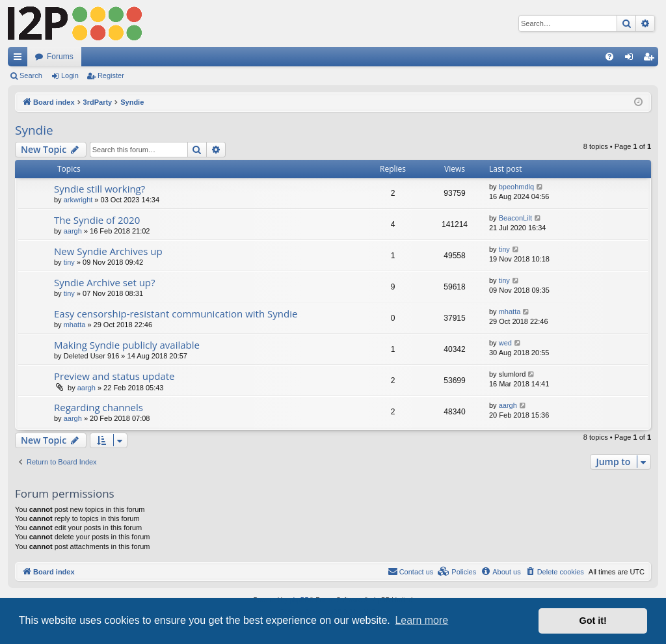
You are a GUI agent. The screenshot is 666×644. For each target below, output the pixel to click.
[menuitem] (609, 57)
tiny (69, 262)
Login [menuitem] (632, 59)
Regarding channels (99, 407)
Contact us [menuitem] (411, 571)
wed (505, 343)
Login (70, 75)
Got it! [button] (593, 621)
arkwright (78, 200)
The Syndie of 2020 (97, 220)
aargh (73, 231)
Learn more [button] (421, 620)
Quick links (20, 59)
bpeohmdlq (516, 187)
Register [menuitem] (651, 59)
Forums (60, 57)
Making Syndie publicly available (127, 345)
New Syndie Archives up (108, 251)
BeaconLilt (515, 218)
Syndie (34, 130)
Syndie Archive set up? (105, 282)
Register (111, 75)
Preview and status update (114, 376)
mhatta (75, 325)
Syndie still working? (100, 189)
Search (31, 75)
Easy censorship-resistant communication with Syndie (176, 314)
